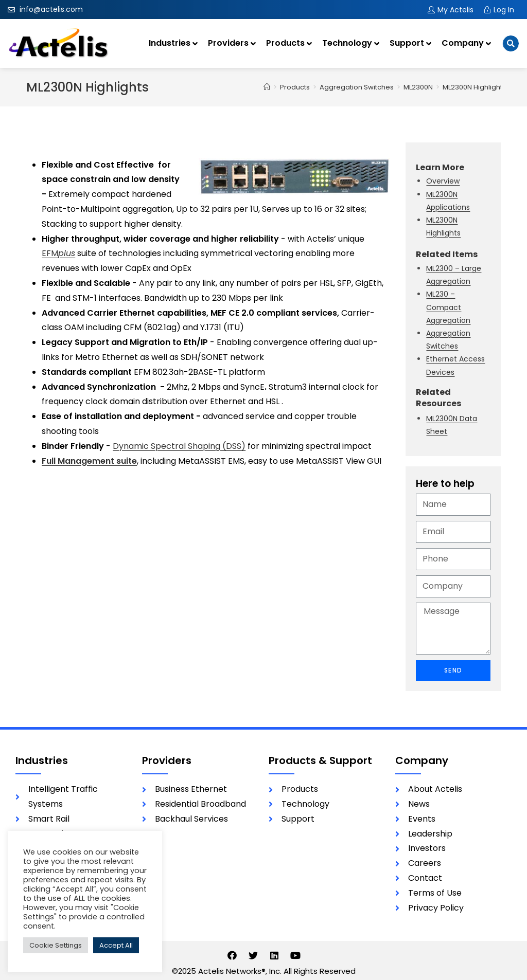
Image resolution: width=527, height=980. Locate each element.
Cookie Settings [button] (56, 945)
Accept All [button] (116, 945)
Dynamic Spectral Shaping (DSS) (179, 446)
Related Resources (438, 398)
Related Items (447, 254)
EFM (58, 253)
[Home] (267, 87)
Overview (443, 181)
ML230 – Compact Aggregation (448, 307)
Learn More (440, 167)
